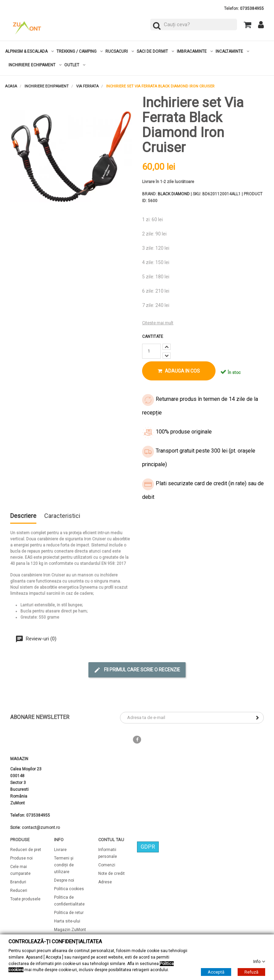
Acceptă (216, 972)
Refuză (251, 972)
